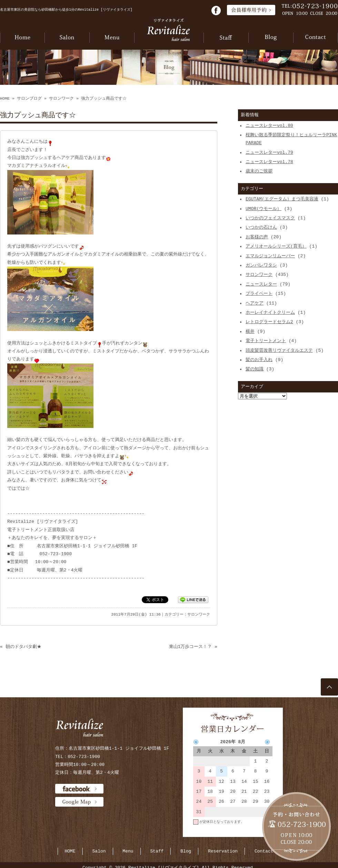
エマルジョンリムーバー (270, 256)
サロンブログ (29, 99)
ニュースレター (261, 284)
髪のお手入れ (259, 360)
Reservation (223, 851)
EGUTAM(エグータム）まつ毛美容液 (282, 199)
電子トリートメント (266, 341)
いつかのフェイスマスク (270, 218)
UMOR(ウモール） (264, 209)
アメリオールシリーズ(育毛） (276, 246)
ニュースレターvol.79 (269, 152)
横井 (250, 331)
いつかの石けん (261, 227)
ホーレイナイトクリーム (270, 312)
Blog (186, 851)
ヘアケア (255, 303)
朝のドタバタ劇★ (23, 647)
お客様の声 (257, 237)
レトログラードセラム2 (269, 322)
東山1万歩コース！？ (191, 647)
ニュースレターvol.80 (269, 126)
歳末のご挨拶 (259, 171)
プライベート (259, 293)
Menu (128, 851)
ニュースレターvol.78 (269, 162)
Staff (157, 851)
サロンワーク (61, 99)
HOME (5, 99)
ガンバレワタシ (261, 265)
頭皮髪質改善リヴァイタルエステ (279, 350)
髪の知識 (255, 369)
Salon (99, 851)
